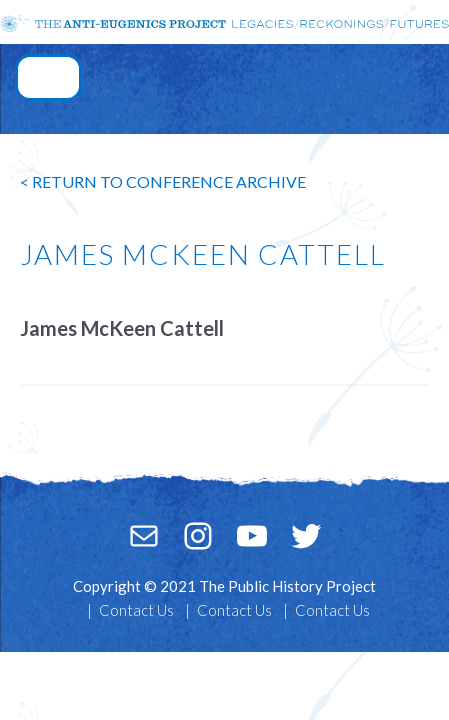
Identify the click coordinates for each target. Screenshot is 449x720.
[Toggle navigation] (48, 77)
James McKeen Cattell (122, 328)
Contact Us (136, 610)
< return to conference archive (163, 181)
